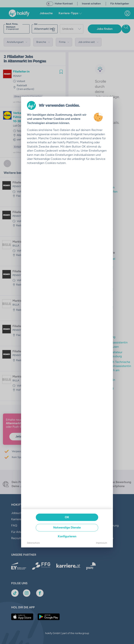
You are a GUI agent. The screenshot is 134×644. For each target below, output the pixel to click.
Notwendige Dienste (67, 527)
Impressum (102, 543)
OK (67, 517)
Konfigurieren (67, 536)
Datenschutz (33, 543)
